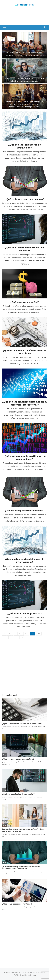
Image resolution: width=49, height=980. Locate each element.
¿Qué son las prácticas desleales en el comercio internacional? (24, 403)
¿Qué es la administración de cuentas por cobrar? (24, 352)
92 (17, 637)
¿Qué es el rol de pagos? (24, 302)
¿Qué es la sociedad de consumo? (25, 199)
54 (39, 634)
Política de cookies (21, 975)
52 (26, 634)
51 (20, 634)
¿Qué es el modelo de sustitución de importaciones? (24, 458)
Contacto (25, 973)
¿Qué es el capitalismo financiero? (24, 511)
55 (5, 637)
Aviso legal (32, 975)
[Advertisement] (20, 16)
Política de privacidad (37, 973)
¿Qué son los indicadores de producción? (25, 146)
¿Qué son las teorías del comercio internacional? (25, 560)
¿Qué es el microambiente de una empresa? (24, 249)
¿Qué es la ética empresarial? (24, 613)
